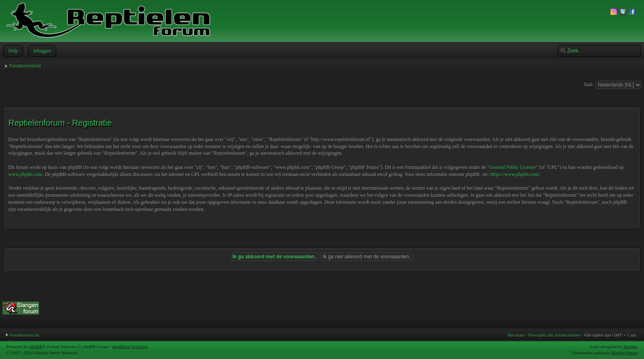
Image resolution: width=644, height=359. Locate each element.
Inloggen (41, 51)
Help (12, 51)
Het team (516, 335)
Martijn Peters (624, 353)
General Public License (512, 167)
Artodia (630, 347)
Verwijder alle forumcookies (554, 335)
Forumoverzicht (25, 66)
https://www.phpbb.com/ (515, 174)
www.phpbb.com (25, 174)
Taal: (588, 84)
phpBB (36, 347)
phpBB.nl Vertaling (130, 347)
